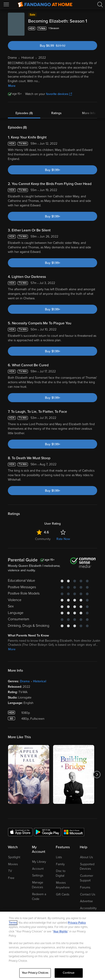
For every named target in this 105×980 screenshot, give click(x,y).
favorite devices (59, 94)
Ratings (56, 113)
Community (43, 539)
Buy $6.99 (61, 46)
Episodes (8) (24, 113)
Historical (40, 681)
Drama (25, 681)
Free (11, 878)
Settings (38, 875)
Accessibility (88, 908)
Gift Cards (63, 894)
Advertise (86, 901)
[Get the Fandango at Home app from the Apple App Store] (20, 832)
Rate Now (63, 539)
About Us (86, 857)
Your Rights (60, 932)
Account (38, 869)
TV (10, 871)
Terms (13, 923)
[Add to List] (94, 28)
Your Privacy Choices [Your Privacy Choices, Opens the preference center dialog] (35, 973)
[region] (52, 946)
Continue (69, 973)
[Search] (100, 5)
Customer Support (86, 878)
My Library (39, 862)
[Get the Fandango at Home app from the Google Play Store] (47, 832)
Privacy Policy (77, 923)
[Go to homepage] (45, 5)
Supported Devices (87, 867)
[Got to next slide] (97, 774)
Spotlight (14, 857)
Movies (13, 864)
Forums (85, 887)
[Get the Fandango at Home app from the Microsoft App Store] (73, 832)
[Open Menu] (7, 5)
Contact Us (88, 894)
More (12, 86)
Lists (59, 857)
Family (60, 864)
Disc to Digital (61, 873)
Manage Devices (38, 885)
